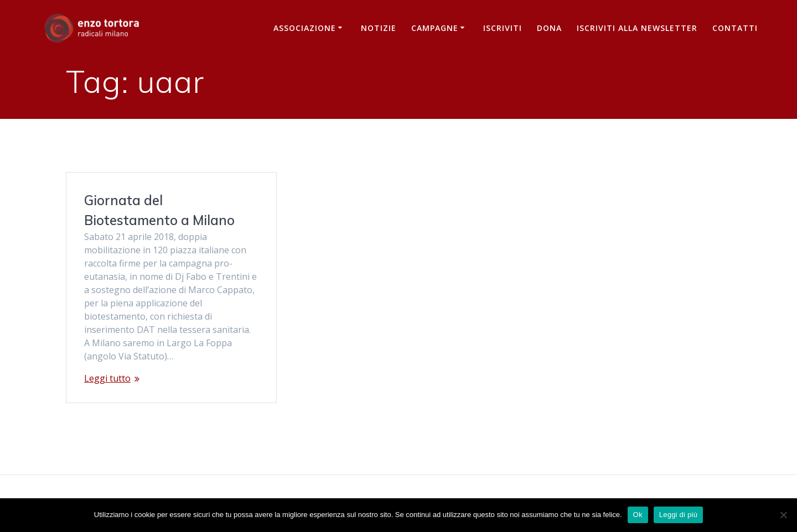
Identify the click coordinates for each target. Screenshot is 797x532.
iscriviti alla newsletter (637, 28)
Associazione (305, 28)
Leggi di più (679, 515)
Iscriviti (503, 28)
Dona (549, 28)
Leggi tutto (107, 378)
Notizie (379, 28)
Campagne (435, 28)
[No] (783, 515)
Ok (638, 515)
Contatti (735, 28)
